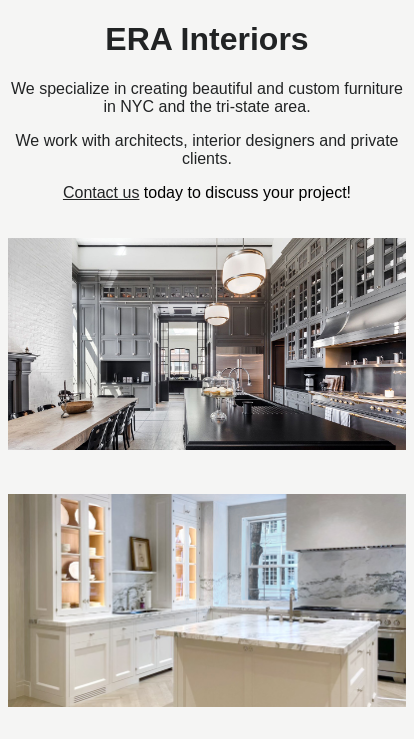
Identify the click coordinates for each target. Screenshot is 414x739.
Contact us (101, 192)
